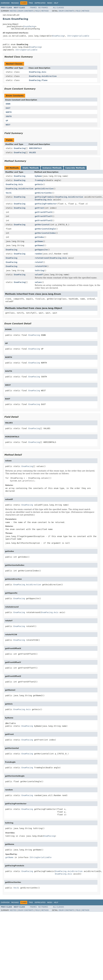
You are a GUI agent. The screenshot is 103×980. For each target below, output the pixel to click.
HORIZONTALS (35, 148)
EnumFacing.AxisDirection (43, 76)
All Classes (58, 8)
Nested (13, 11)
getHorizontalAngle (45, 229)
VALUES (32, 152)
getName (39, 241)
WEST (8, 125)
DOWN (8, 104)
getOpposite (41, 250)
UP (7, 121)
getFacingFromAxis (45, 197)
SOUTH (9, 116)
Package (15, 3)
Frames (33, 8)
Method (45, 11)
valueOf (39, 275)
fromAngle (40, 180)
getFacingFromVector (46, 204)
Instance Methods (52, 168)
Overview (5, 3)
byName (38, 176)
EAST (8, 108)
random (38, 254)
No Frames (43, 8)
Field (37, 11)
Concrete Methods (75, 168)
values (38, 282)
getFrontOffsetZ (43, 220)
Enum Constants (26, 11)
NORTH (9, 112)
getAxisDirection (44, 189)
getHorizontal (42, 225)
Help (56, 3)
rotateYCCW (40, 266)
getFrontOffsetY (43, 216)
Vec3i (9, 193)
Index (50, 3)
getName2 (39, 245)
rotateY (39, 262)
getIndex (39, 237)
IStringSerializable (78, 36)
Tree (31, 3)
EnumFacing (29, 26)
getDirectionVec (43, 193)
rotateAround (42, 258)
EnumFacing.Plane (38, 80)
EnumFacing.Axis (38, 72)
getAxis (39, 184)
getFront (39, 208)
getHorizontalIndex (45, 233)
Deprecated (40, 3)
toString (39, 270)
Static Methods (31, 168)
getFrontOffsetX (43, 212)
